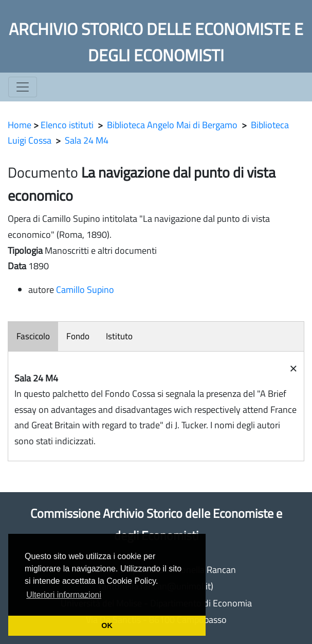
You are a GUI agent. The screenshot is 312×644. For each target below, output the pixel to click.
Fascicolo (33, 336)
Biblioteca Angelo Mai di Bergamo (172, 125)
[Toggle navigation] (23, 87)
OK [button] (107, 625)
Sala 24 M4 (87, 140)
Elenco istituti (67, 125)
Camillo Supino (85, 290)
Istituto (119, 336)
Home (20, 125)
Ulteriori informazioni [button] (64, 595)
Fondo (78, 336)
